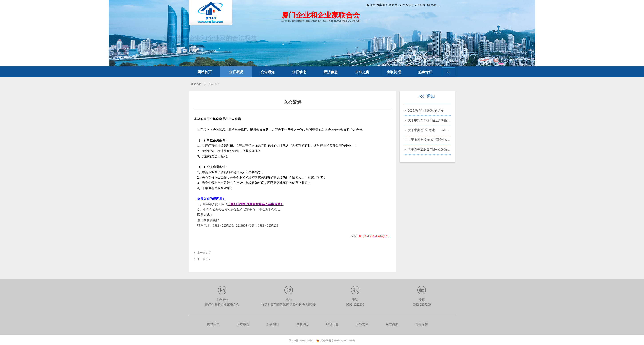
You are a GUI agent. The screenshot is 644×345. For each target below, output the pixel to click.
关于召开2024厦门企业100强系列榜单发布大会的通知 (429, 150)
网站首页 (196, 84)
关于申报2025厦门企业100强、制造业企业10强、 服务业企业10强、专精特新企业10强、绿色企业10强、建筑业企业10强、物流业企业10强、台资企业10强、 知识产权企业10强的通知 (429, 121)
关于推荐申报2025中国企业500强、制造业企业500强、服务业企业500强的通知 (429, 140)
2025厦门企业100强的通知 (426, 111)
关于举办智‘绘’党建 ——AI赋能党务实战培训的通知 (429, 131)
